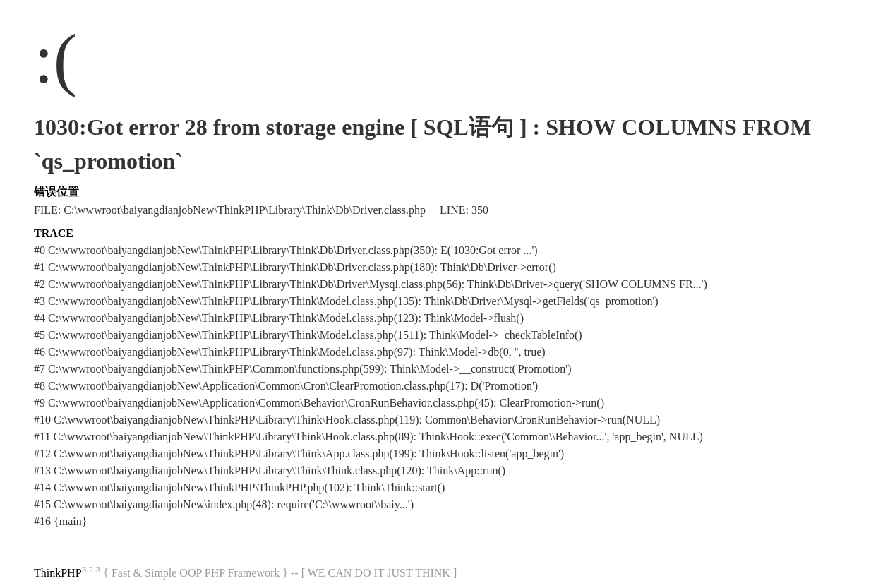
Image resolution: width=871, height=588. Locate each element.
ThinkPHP (58, 573)
